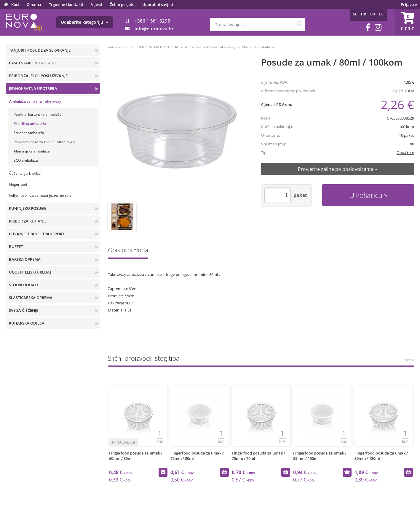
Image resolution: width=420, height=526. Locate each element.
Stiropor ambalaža (29, 133)
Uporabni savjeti (158, 4)
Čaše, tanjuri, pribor (25, 173)
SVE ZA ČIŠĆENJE (24, 310)
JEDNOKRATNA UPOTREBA (33, 88)
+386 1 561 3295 (152, 21)
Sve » (409, 359)
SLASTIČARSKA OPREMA (31, 298)
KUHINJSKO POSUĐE (28, 208)
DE (381, 14)
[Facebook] (368, 27)
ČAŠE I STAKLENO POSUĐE (33, 63)
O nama (34, 4)
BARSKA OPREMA (25, 259)
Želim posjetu (122, 4)
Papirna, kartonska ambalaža (38, 114)
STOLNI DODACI (24, 285)
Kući (15, 4)
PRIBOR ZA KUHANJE (28, 221)
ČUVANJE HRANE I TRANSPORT (37, 234)
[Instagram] (378, 27)
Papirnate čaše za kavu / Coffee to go (44, 142)
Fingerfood (18, 184)
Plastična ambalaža (30, 124)
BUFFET (16, 247)
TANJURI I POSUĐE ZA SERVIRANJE (40, 50)
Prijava (409, 4)
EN (373, 14)
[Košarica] (408, 22)
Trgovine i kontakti (66, 4)
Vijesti (97, 4)
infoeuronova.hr (154, 28)
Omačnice (405, 152)
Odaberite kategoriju (85, 22)
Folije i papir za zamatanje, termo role (40, 195)
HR (364, 14)
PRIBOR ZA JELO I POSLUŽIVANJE (38, 76)
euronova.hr (118, 47)
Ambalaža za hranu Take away (35, 101)
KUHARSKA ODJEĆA (27, 323)
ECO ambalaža (26, 160)
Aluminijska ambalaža (32, 151)
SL (355, 14)
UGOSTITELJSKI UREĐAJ (30, 272)
